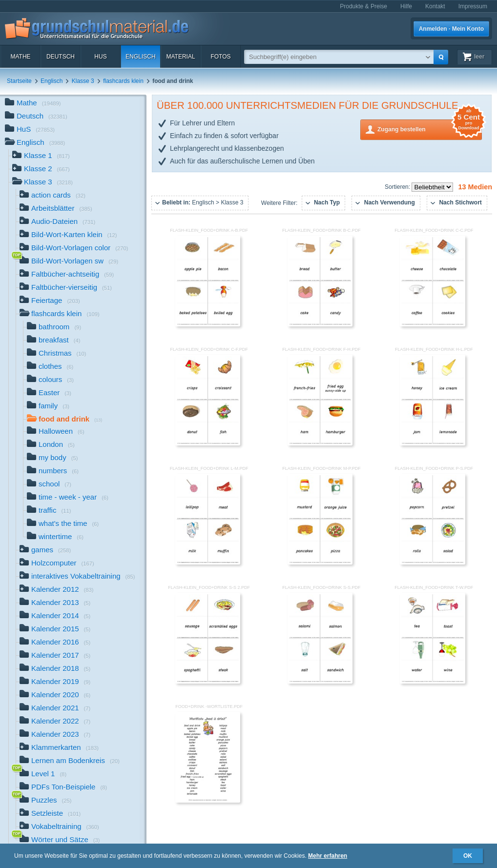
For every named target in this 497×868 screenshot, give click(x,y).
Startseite (19, 81)
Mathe (20, 57)
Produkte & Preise (363, 6)
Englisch (140, 57)
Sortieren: (398, 187)
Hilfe (406, 6)
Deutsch (61, 57)
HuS (100, 57)
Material (180, 57)
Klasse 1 (41, 156)
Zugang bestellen (430, 129)
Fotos (220, 57)
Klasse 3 (83, 81)
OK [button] (468, 856)
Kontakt (435, 6)
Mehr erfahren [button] (328, 856)
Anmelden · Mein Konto (451, 29)
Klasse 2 (41, 170)
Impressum (473, 6)
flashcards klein (123, 81)
